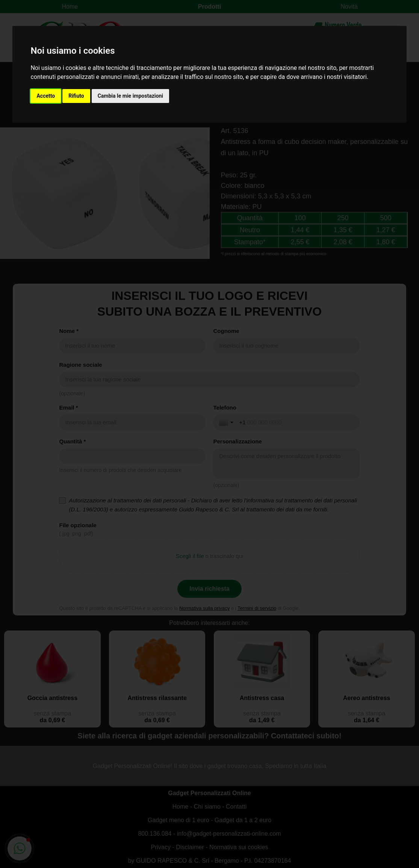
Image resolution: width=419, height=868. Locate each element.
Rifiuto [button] (76, 96)
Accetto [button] (46, 96)
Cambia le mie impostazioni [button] (130, 96)
